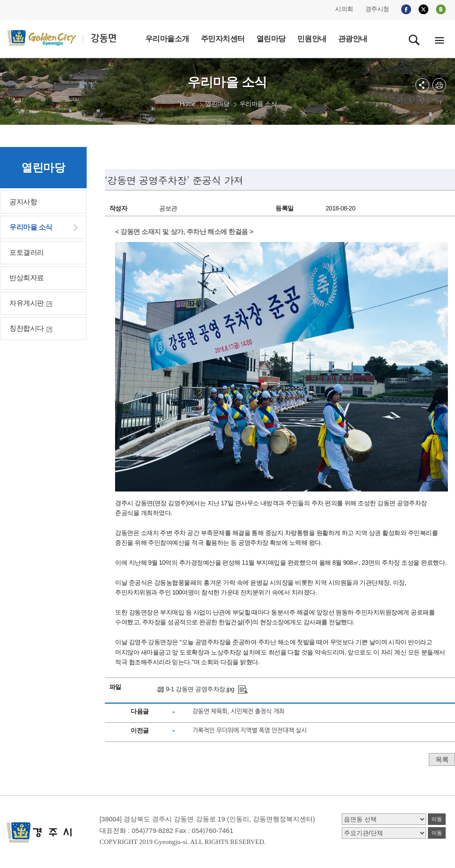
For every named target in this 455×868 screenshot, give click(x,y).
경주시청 (377, 9)
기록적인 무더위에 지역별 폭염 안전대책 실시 (250, 730)
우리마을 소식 (258, 104)
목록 (442, 759)
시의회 (344, 9)
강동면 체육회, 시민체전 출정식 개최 (238, 711)
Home (188, 104)
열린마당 (217, 104)
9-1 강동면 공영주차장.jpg (200, 689)
